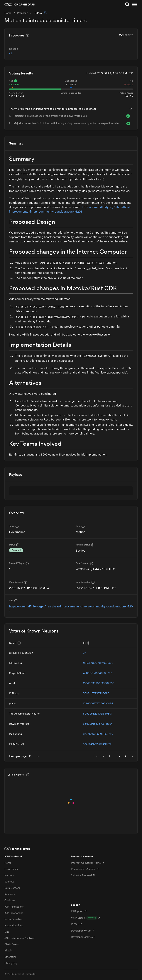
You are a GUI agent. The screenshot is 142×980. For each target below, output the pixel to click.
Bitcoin (8, 951)
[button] (126, 756)
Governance (12, 869)
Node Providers (13, 919)
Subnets (9, 882)
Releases (10, 894)
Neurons (9, 875)
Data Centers (12, 888)
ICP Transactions (14, 907)
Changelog (11, 963)
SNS (7, 932)
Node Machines (14, 925)
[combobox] (35, 756)
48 (11, 53)
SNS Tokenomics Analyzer (20, 938)
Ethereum (10, 957)
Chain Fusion (12, 944)
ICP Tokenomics (14, 913)
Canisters (10, 900)
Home (8, 863)
